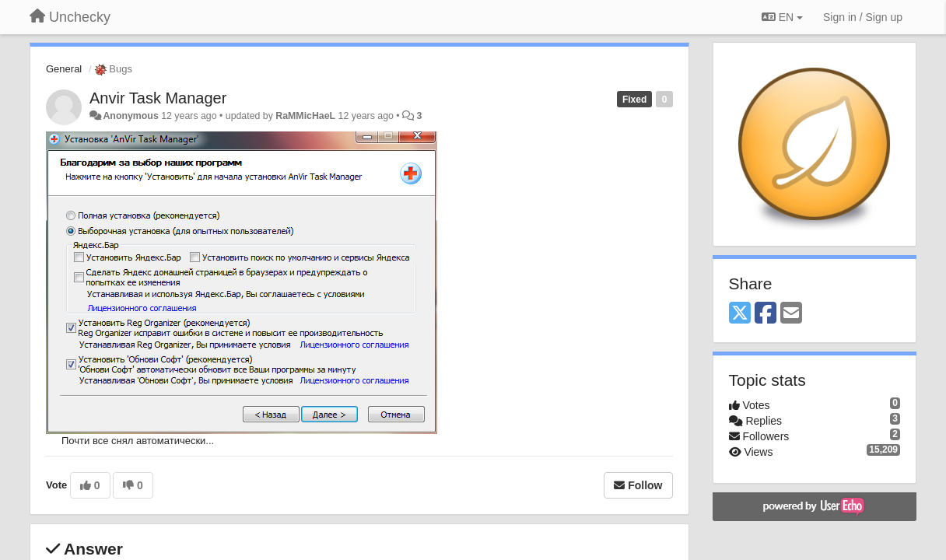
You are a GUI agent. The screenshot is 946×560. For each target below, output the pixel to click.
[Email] (791, 314)
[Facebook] (766, 314)
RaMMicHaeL (305, 116)
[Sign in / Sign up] (863, 17)
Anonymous (130, 116)
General (64, 69)
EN (782, 17)
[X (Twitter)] (740, 314)
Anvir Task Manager (158, 98)
